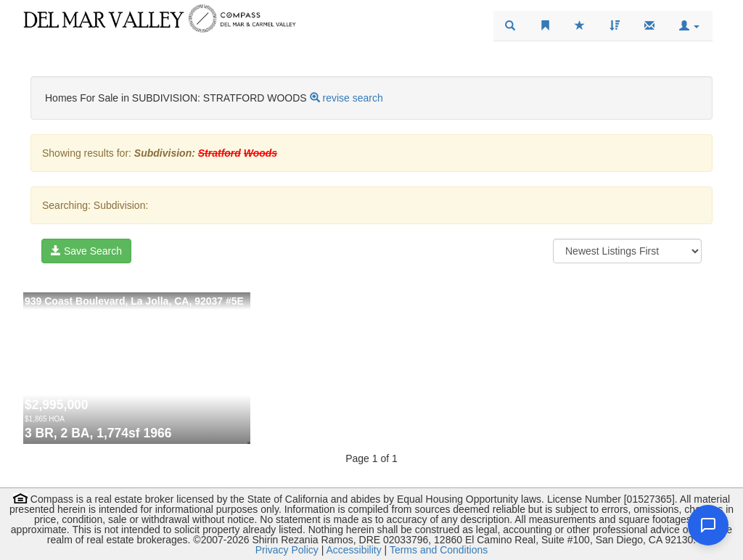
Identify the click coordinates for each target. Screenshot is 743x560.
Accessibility (353, 550)
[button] (689, 26)
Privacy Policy (287, 550)
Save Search (86, 251)
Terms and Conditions (439, 550)
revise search (352, 98)
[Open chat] (708, 525)
